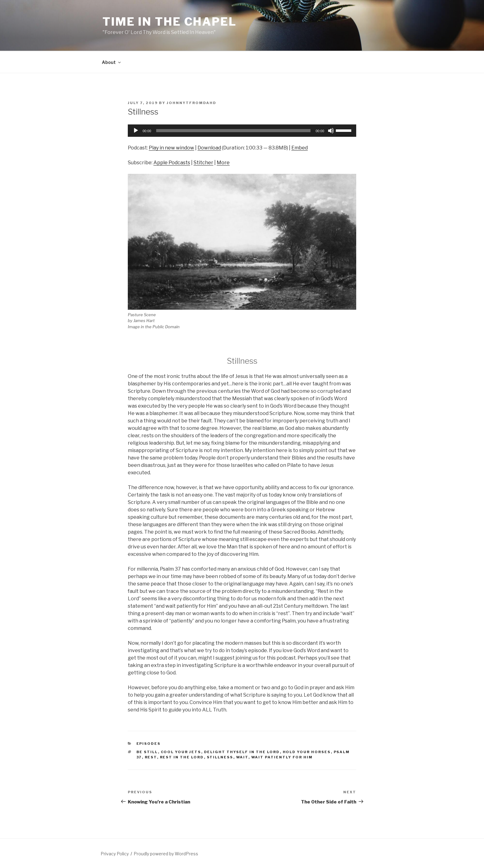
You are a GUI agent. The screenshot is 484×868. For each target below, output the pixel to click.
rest (151, 757)
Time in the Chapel (170, 22)
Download (209, 148)
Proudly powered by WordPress (166, 854)
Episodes (149, 744)
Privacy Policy (115, 854)
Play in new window (171, 148)
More (223, 163)
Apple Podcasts (172, 163)
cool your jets (181, 752)
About (112, 62)
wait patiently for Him (282, 757)
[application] (242, 131)
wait (242, 757)
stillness (220, 757)
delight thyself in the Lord (242, 752)
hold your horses (307, 752)
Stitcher (203, 163)
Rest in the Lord (182, 757)
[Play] (136, 131)
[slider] (234, 131)
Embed (300, 148)
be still (147, 752)
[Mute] (331, 131)
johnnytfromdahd (192, 103)
